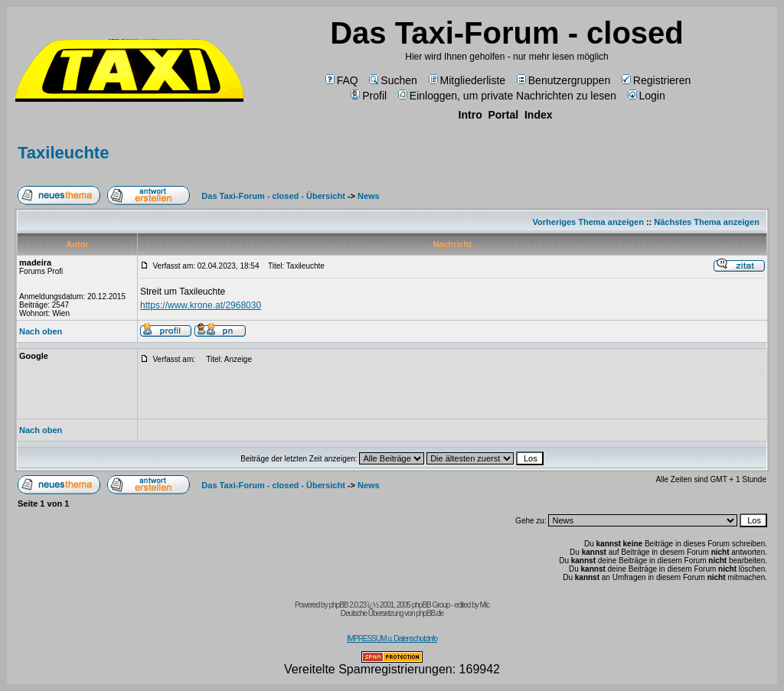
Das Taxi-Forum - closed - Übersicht (273, 196)
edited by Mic (472, 605)
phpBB (338, 605)
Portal (503, 115)
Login (647, 96)
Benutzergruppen (563, 80)
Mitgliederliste (467, 80)
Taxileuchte (63, 153)
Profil (369, 96)
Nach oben (41, 331)
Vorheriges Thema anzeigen (588, 222)
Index (539, 115)
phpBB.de (430, 613)
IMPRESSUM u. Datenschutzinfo (392, 639)
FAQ (342, 80)
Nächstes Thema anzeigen (707, 222)
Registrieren (656, 80)
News (369, 196)
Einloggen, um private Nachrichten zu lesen (507, 96)
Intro (470, 115)
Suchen (393, 80)
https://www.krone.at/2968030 (201, 305)
